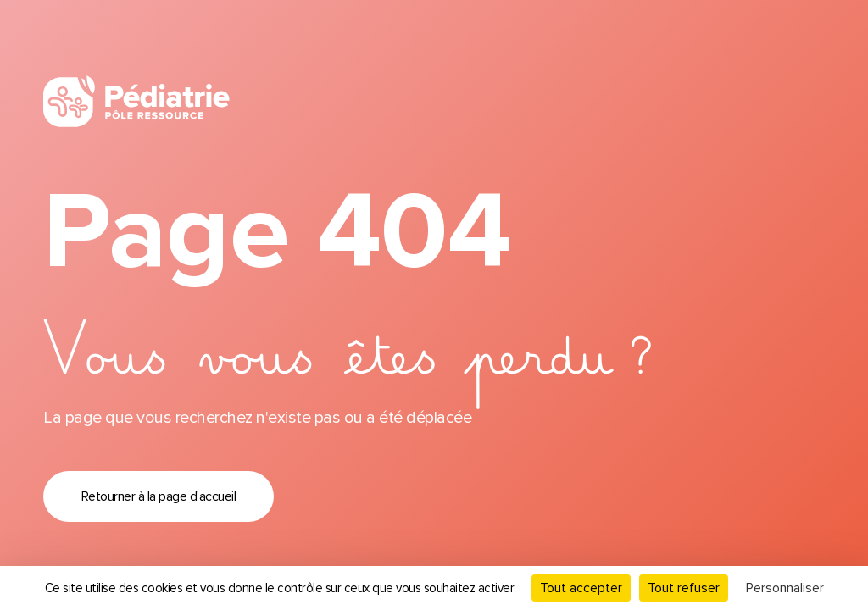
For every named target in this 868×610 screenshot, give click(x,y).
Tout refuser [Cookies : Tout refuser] (684, 588)
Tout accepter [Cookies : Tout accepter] (581, 588)
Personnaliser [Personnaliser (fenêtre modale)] (785, 588)
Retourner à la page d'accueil (159, 496)
